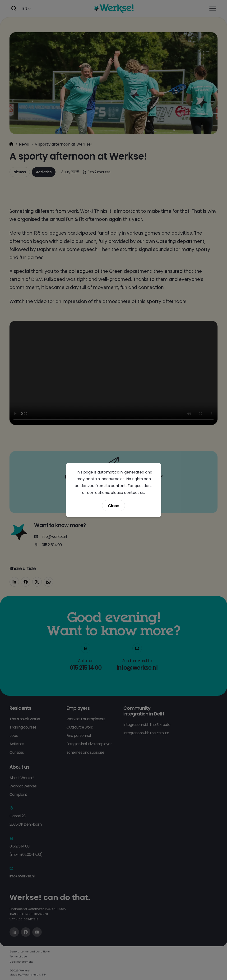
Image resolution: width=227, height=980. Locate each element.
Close (113, 505)
